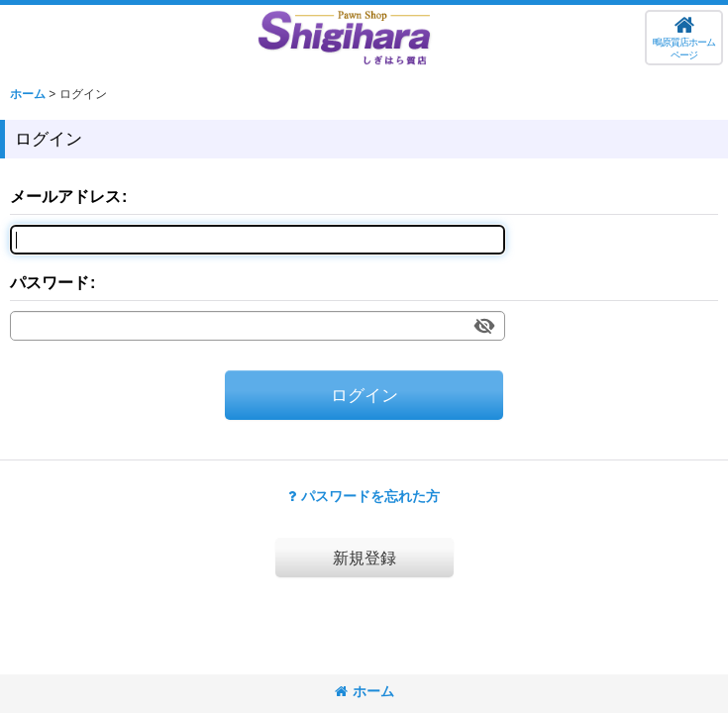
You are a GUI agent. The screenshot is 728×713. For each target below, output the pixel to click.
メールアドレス (65, 196)
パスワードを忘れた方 (364, 496)
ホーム (364, 691)
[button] (684, 38)
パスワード (50, 282)
